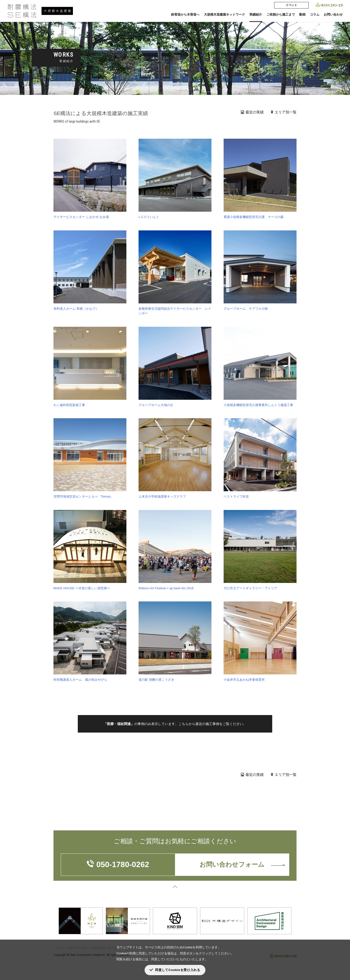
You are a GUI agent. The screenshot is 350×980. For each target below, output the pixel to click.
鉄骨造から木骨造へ (185, 14)
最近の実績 (252, 112)
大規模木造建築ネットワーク (224, 14)
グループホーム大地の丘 (156, 405)
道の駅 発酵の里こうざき (156, 680)
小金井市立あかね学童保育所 (244, 680)
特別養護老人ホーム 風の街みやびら (80, 680)
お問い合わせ (333, 14)
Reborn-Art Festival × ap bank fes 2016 (166, 588)
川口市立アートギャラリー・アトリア (250, 588)
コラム (315, 14)
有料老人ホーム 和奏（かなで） (76, 309)
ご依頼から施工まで (281, 14)
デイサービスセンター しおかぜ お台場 (81, 217)
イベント (291, 5)
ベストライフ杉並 (236, 496)
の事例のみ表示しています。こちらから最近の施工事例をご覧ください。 (175, 724)
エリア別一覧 (284, 112)
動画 (302, 14)
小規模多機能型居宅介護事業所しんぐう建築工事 (258, 405)
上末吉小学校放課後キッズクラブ (162, 496)
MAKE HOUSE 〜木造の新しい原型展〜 (82, 588)
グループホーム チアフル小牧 (246, 309)
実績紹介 (256, 14)
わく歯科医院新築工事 (69, 405)
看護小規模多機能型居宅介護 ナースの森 (254, 217)
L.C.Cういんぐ (149, 217)
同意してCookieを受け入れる (178, 970)
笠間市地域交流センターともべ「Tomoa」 (83, 496)
